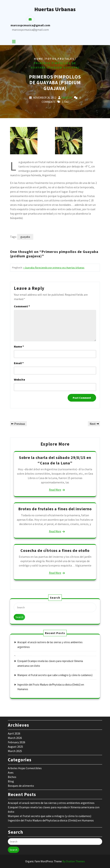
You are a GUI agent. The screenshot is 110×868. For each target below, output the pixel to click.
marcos (67, 98)
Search (19, 617)
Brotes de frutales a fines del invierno (55, 509)
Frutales (66, 59)
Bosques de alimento (21, 786)
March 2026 (15, 738)
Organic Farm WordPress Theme (55, 861)
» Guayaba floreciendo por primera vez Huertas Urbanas (54, 268)
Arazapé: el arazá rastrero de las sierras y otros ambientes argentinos (51, 803)
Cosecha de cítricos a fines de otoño (55, 550)
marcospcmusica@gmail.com (30, 30)
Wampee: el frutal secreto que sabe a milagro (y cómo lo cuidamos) (55, 675)
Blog (11, 781)
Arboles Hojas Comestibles (25, 768)
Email (19, 363)
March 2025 (15, 751)
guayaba (25, 237)
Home (39, 59)
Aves (11, 772)
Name (19, 346)
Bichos (12, 777)
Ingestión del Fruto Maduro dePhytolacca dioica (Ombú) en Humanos (51, 820)
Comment (22, 306)
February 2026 (17, 742)
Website (19, 379)
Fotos (51, 59)
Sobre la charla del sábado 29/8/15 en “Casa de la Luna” (55, 460)
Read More (55, 490)
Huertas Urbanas (55, 9)
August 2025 (15, 747)
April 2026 (14, 733)
